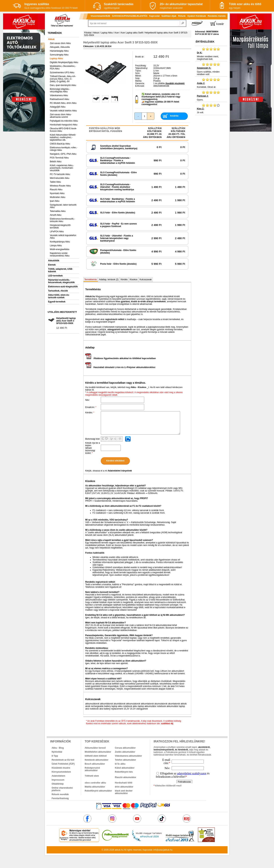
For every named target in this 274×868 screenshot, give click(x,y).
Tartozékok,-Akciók (58, 291)
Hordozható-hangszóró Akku (64, 125)
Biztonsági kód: (93, 439)
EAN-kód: (140, 86)
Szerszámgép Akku (59, 55)
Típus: (138, 71)
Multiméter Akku (58, 197)
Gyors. (211, 96)
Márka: (139, 81)
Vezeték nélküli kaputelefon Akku (63, 237)
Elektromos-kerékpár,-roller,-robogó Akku (64, 149)
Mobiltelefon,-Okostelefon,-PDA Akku (63, 67)
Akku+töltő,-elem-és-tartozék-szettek (59, 296)
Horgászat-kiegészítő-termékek (61, 226)
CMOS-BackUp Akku (60, 144)
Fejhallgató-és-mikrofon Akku (64, 121)
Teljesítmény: (142, 68)
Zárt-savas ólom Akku (60, 43)
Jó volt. (211, 108)
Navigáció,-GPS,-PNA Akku (63, 154)
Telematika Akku (58, 211)
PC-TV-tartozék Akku (60, 174)
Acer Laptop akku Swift (132, 33)
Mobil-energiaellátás (60, 249)
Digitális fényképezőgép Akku (64, 62)
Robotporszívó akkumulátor (92, 769)
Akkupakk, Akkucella (60, 47)
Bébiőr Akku (56, 162)
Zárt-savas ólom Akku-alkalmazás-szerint (61, 116)
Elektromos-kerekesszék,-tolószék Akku (62, 220)
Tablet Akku (55, 182)
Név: (88, 400)
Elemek (52, 265)
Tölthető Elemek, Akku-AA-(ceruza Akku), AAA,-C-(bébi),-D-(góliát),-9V (63, 79)
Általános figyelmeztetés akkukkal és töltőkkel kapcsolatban (121, 358)
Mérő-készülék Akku (60, 178)
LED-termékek (55, 276)
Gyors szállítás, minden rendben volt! (211, 69)
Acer (117, 33)
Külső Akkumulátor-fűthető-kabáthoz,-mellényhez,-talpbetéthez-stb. (63, 137)
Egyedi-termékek (57, 302)
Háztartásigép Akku (59, 51)
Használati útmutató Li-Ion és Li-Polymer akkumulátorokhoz (120, 367)
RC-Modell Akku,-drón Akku (63, 103)
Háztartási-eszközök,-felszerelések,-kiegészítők (61, 281)
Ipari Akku (55, 201)
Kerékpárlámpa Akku (60, 242)
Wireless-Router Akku (60, 186)
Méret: (138, 76)
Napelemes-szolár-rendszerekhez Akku (60, 254)
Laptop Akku (56, 59)
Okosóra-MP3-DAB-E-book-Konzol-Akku (63, 130)
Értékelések (205, 42)
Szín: (138, 73)
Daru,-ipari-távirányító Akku (63, 85)
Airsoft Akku (56, 215)
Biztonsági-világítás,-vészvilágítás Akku (60, 90)
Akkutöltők (54, 261)
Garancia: (140, 83)
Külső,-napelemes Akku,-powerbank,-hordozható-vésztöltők (62, 168)
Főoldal (88, 33)
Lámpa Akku (56, 246)
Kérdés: (90, 413)
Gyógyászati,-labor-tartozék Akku (63, 206)
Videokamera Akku (59, 95)
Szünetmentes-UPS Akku (62, 73)
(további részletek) (175, 83)
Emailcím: (91, 407)
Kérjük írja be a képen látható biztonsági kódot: (93, 448)
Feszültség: (141, 66)
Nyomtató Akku (57, 193)
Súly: (138, 78)
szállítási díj (167, 724)
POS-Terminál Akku (59, 158)
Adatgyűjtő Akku (58, 107)
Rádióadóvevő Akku (60, 99)
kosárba (174, 116)
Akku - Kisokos (138, 387)
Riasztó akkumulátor (126, 777)
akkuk (118, 850)
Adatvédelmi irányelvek (120, 471)
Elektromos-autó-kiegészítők (63, 287)
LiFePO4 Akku (57, 232)
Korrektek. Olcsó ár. (211, 83)
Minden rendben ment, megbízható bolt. (211, 54)
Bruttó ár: (140, 57)
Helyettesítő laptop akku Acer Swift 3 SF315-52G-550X (66, 321)
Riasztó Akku (56, 190)
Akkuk (51, 39)
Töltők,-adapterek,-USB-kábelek (61, 270)
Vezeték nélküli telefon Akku (63, 111)
